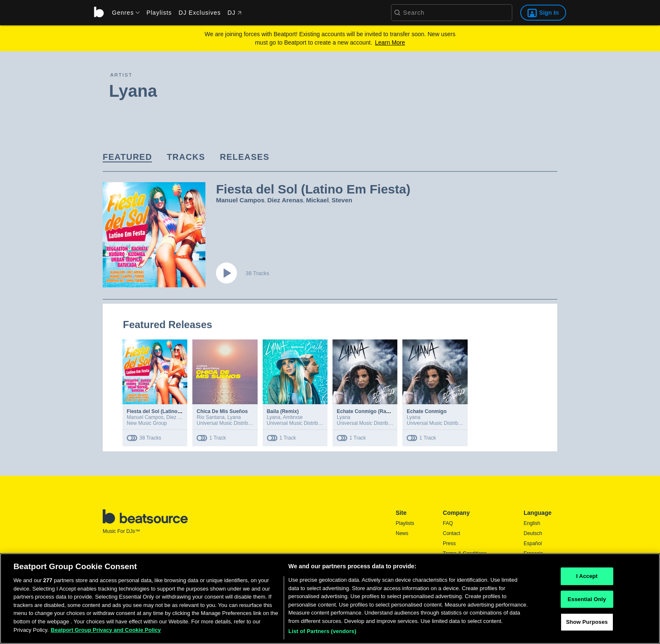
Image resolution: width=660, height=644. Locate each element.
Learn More (390, 42)
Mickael (317, 200)
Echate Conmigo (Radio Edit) (371, 411)
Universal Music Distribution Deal (234, 423)
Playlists (159, 13)
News (402, 533)
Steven (342, 200)
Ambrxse (293, 417)
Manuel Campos (240, 200)
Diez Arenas (285, 200)
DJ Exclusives (200, 13)
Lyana (234, 417)
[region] (330, 599)
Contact (451, 533)
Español (533, 543)
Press (449, 543)
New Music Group (147, 423)
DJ (234, 13)
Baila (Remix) (283, 411)
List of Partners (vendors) (322, 631)
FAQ (448, 523)
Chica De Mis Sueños (222, 411)
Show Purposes (587, 622)
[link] (127, 158)
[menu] (123, 13)
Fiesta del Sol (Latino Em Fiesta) (166, 411)
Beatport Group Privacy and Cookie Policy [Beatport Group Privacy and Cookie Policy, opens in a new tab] (106, 630)
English (532, 523)
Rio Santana (210, 417)
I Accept (587, 576)
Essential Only (587, 599)
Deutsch (533, 533)
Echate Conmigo (427, 411)
